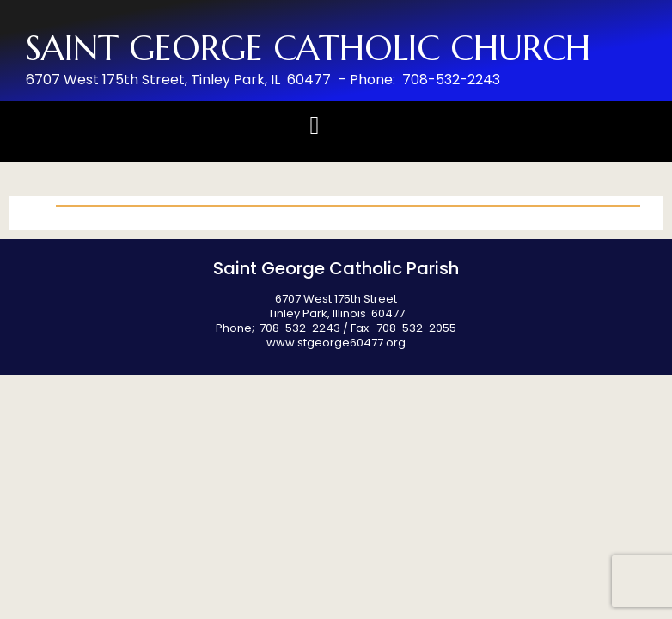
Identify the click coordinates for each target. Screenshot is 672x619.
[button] (315, 125)
